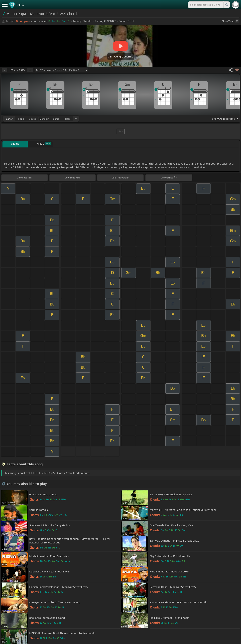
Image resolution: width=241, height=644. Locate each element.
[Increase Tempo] (30, 70)
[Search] (226, 5)
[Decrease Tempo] (5, 70)
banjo (56, 119)
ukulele (33, 119)
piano (21, 119)
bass (68, 119)
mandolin (44, 119)
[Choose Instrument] (76, 119)
